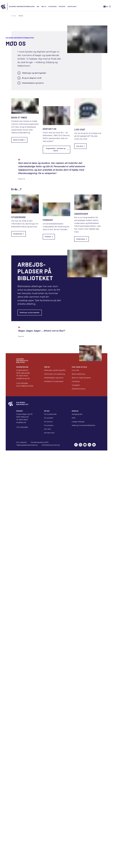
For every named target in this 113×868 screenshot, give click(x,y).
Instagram (76, 385)
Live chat (75, 370)
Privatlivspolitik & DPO (40, 442)
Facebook (76, 381)
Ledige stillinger (78, 422)
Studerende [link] (19, 234)
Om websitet (22, 442)
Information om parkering (54, 374)
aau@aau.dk (21, 422)
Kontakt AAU (49, 433)
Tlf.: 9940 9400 (22, 376)
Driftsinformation (79, 389)
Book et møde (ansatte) (81, 378)
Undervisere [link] (82, 239)
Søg (38, 6)
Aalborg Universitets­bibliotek (22, 6)
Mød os (44, 6)
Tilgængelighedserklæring (27, 445)
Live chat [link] (80, 146)
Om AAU (48, 429)
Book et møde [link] (19, 140)
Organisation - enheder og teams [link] (57, 150)
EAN (74, 418)
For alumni (48, 422)
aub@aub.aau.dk (23, 378)
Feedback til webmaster (54, 381)
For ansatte (49, 418)
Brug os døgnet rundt (29, 78)
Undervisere (72, 6)
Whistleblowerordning (51, 445)
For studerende (50, 414)
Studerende (52, 6)
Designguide (77, 414)
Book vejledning (78, 374)
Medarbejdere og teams (31, 83)
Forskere (62, 6)
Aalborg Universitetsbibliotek (84, 425)
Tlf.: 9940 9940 (22, 420)
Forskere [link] (49, 237)
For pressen (49, 425)
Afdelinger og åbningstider (32, 73)
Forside (14, 16)
